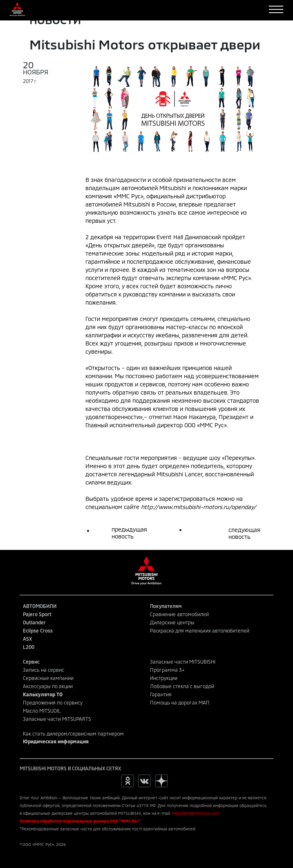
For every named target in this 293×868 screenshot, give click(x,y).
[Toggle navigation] (276, 9)
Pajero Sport (37, 614)
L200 (29, 647)
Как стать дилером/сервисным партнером (73, 733)
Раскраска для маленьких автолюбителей (200, 630)
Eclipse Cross (38, 630)
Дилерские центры (172, 622)
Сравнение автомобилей (179, 614)
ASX (27, 639)
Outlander (34, 622)
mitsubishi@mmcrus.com (195, 813)
